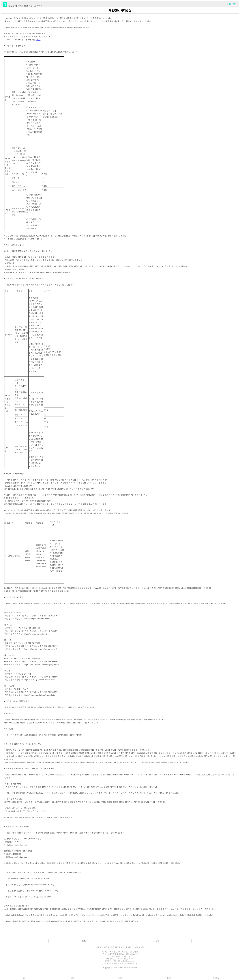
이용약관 (100, 947)
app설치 (156, 941)
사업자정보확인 (138, 947)
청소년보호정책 (125, 947)
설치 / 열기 (232, 4)
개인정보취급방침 (111, 947)
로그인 (84, 941)
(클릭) (39, 40)
